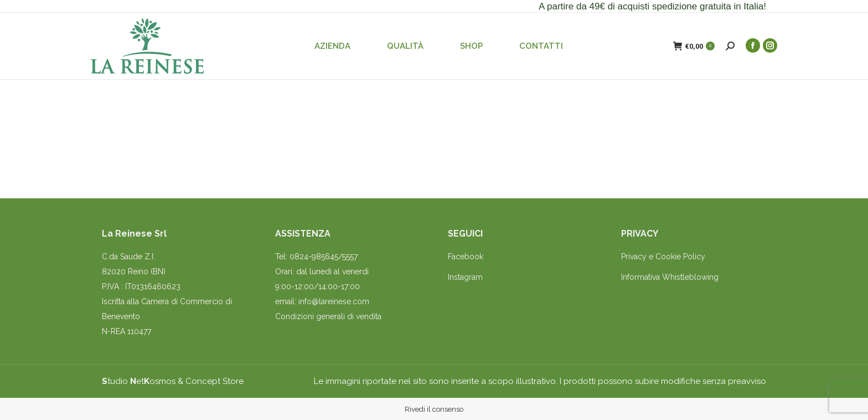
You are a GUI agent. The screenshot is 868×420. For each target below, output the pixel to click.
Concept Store (215, 381)
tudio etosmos (139, 381)
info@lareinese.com (334, 301)
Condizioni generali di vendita (328, 316)
